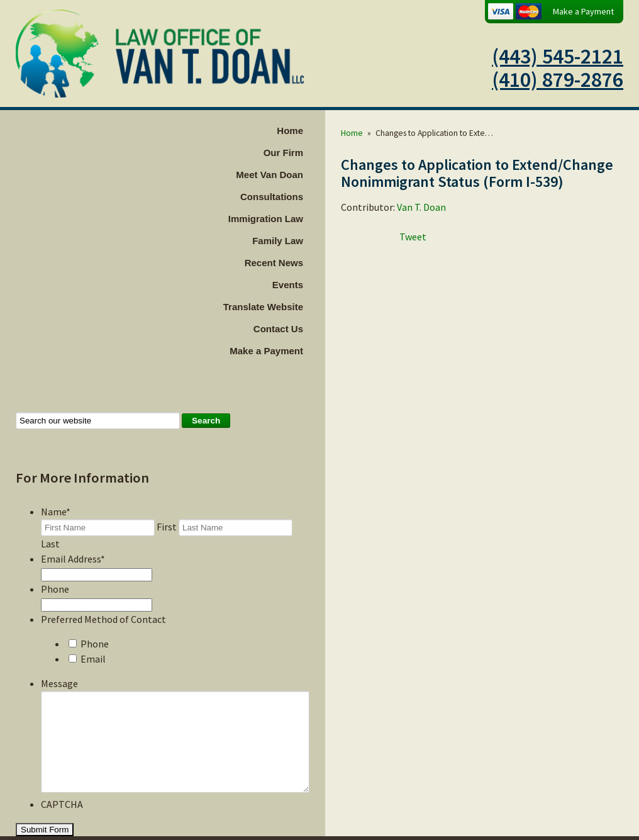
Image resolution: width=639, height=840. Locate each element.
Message (59, 668)
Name (56, 512)
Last (304, 527)
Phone (55, 574)
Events (319, 285)
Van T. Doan (453, 224)
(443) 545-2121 (558, 56)
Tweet (444, 254)
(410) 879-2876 (558, 79)
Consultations (303, 197)
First (167, 527)
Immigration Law (297, 219)
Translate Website (295, 307)
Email (93, 644)
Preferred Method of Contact (103, 604)
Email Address (73, 544)
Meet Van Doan (301, 175)
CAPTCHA (62, 808)
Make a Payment (583, 11)
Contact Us (310, 329)
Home (321, 131)
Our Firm (315, 153)
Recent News (305, 263)
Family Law (309, 241)
